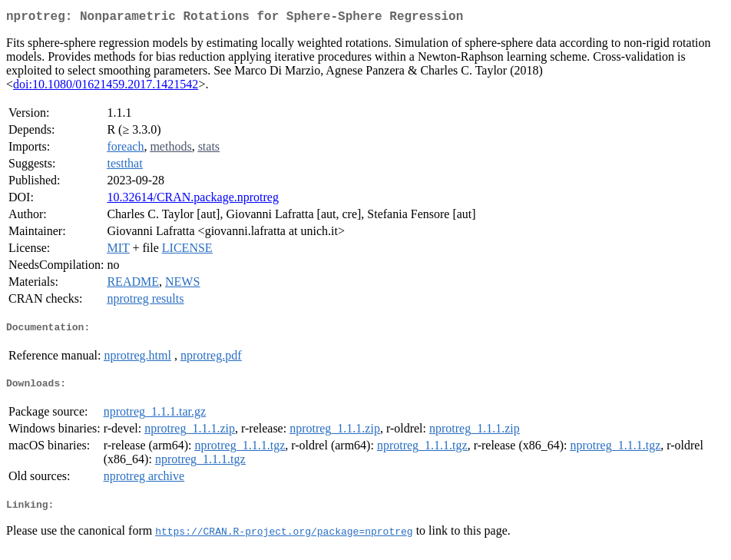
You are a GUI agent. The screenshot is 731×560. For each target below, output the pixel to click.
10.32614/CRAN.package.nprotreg (193, 200)
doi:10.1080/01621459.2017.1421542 (106, 87)
